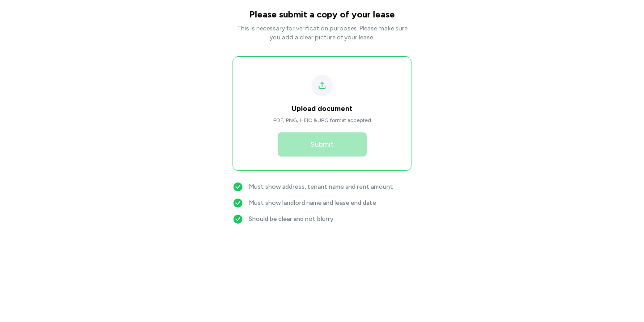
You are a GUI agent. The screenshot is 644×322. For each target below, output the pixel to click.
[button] (322, 99)
